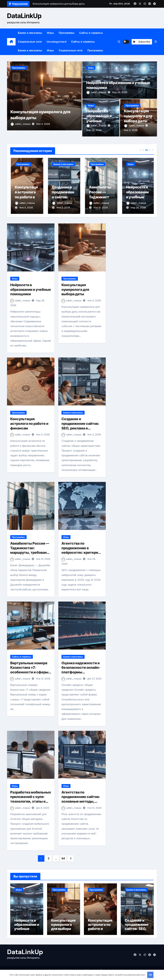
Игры (50, 33)
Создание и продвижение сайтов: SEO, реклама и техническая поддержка (80, 428)
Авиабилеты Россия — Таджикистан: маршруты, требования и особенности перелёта (31, 553)
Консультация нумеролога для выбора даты (26, 197)
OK (150, 975)
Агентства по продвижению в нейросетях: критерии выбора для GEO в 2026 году (81, 553)
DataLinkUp (24, 16)
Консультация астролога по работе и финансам (63, 197)
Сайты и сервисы (91, 33)
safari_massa (21, 130)
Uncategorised (57, 42)
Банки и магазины (30, 33)
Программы (67, 33)
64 (63, 859)
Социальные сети (30, 42)
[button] (156, 42)
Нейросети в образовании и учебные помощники (31, 290)
